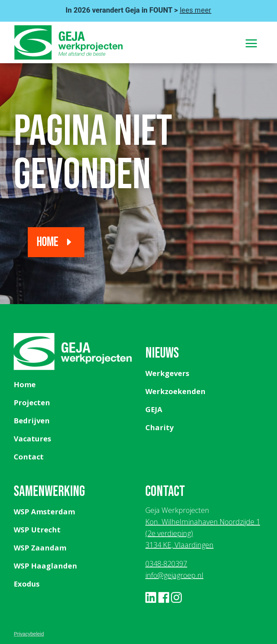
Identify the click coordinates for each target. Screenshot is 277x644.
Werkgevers (167, 373)
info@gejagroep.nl (174, 575)
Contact (29, 457)
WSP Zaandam (40, 548)
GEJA (154, 409)
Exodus (27, 584)
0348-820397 (166, 564)
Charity (159, 427)
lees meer (195, 10)
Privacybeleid (29, 634)
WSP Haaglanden (45, 566)
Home (48, 242)
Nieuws (162, 353)
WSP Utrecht (37, 530)
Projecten (32, 403)
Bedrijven (32, 421)
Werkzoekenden (175, 391)
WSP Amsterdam (44, 512)
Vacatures (32, 439)
